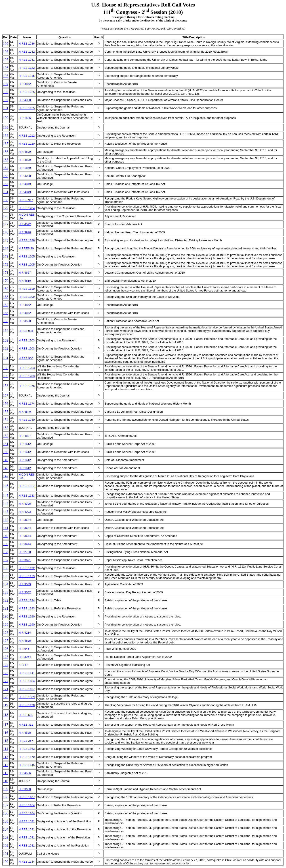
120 (6, 697)
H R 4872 (25, 84)
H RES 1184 (27, 681)
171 (6, 273)
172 (6, 265)
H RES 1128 (27, 705)
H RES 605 (26, 715)
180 (6, 200)
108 (6, 797)
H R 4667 (25, 273)
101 (6, 854)
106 (6, 813)
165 (6, 321)
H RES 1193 (27, 608)
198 (6, 52)
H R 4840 (25, 412)
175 (6, 240)
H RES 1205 (27, 256)
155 (6, 412)
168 (6, 297)
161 (6, 358)
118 (5, 715)
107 (6, 805)
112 (5, 765)
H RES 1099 (27, 297)
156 (6, 404)
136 (6, 568)
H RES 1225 (27, 92)
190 (6, 118)
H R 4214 (25, 633)
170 (6, 281)
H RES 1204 (27, 208)
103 (6, 837)
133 (6, 592)
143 (6, 512)
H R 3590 (25, 321)
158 (6, 386)
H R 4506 (25, 773)
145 (6, 496)
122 (6, 681)
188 (6, 136)
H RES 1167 (27, 689)
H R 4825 (25, 641)
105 (6, 821)
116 (5, 733)
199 (6, 44)
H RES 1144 (27, 862)
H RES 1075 (27, 386)
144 (6, 504)
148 (6, 468)
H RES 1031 (27, 821)
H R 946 (24, 649)
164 (6, 331)
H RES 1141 (27, 673)
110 (5, 781)
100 (6, 862)
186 (6, 152)
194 (6, 84)
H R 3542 (25, 592)
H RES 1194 (27, 600)
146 (6, 486)
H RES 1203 (27, 340)
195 (6, 76)
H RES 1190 (27, 616)
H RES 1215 (27, 76)
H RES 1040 (27, 420)
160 (6, 368)
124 (6, 665)
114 (5, 749)
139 (6, 544)
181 (6, 192)
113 (5, 757)
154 (6, 420)
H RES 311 (26, 725)
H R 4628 (25, 733)
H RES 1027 (27, 486)
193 (6, 92)
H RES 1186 (27, 240)
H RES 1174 (27, 404)
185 (6, 160)
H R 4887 (25, 436)
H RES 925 (26, 331)
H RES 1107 (27, 797)
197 (6, 60)
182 (6, 184)
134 (6, 584)
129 (6, 625)
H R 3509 (25, 584)
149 (6, 460)
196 (6, 68)
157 (6, 395)
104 (6, 829)
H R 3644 (25, 520)
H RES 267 (26, 741)
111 (5, 773)
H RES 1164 (27, 805)
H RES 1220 (27, 144)
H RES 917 (26, 200)
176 (6, 232)
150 (6, 452)
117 (5, 725)
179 (6, 208)
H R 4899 (25, 152)
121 (6, 689)
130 (6, 616)
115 (5, 741)
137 (6, 560)
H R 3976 (25, 232)
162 (6, 348)
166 (6, 313)
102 (6, 845)
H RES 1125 (27, 108)
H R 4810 (25, 281)
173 (6, 256)
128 (6, 633)
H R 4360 (25, 100)
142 (6, 520)
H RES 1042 (27, 52)
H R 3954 (25, 657)
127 (6, 641)
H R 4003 (25, 512)
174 (6, 248)
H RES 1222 (27, 68)
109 (6, 789)
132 (6, 600)
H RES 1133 (27, 496)
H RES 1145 (27, 765)
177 (6, 224)
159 (6, 376)
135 (6, 576)
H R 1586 (25, 118)
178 (6, 216)
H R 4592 (25, 224)
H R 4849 (25, 184)
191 (6, 108)
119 (5, 705)
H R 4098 (25, 176)
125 (6, 657)
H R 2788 (25, 552)
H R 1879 (25, 168)
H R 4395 (25, 504)
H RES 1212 (27, 136)
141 (6, 528)
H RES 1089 (27, 697)
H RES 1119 (27, 289)
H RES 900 (26, 358)
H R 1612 (25, 444)
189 (6, 128)
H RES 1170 (27, 757)
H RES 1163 (27, 749)
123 (6, 673)
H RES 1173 (27, 576)
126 (6, 649)
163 (6, 340)
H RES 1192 (27, 568)
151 (6, 444)
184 (6, 168)
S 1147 (23, 665)
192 (6, 100)
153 (6, 428)
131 (6, 608)
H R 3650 (25, 789)
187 (6, 144)
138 (6, 552)
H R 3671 (25, 560)
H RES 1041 (27, 60)
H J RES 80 (26, 248)
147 (6, 476)
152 (6, 436)
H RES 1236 (27, 44)
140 (6, 536)
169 (6, 289)
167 (6, 305)
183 (6, 176)
